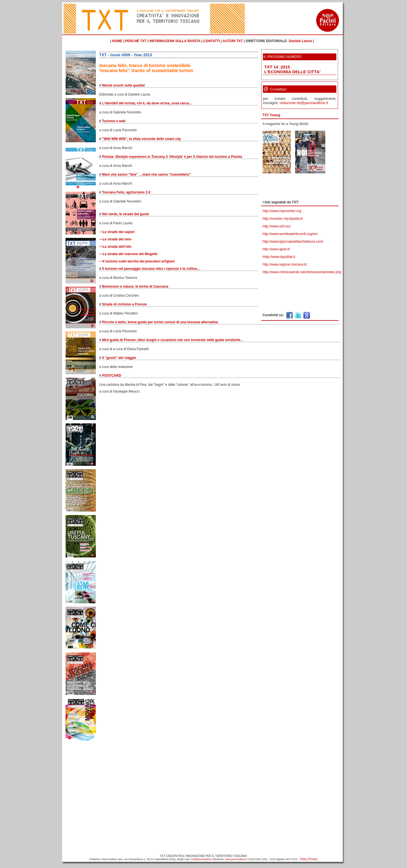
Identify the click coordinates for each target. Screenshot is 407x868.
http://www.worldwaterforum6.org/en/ (290, 234)
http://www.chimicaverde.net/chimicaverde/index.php (302, 272)
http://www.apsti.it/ (276, 249)
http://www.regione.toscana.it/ (285, 264)
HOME (117, 41)
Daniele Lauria (300, 41)
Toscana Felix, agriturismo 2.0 (126, 192)
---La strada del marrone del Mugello (128, 254)
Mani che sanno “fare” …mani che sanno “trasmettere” (146, 175)
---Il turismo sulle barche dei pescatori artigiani (137, 261)
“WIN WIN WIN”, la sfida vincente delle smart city (141, 139)
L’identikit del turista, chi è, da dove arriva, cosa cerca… (147, 103)
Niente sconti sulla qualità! (124, 85)
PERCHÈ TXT (136, 41)
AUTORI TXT (233, 41)
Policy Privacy (309, 859)
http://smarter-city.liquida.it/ (283, 219)
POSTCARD (112, 376)
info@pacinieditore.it (202, 859)
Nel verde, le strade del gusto (126, 214)
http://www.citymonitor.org (282, 211)
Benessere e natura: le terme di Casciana (135, 287)
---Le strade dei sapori (117, 232)
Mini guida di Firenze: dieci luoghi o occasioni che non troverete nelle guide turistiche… (173, 340)
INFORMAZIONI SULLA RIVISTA (175, 41)
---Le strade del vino (115, 239)
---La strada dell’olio (115, 247)
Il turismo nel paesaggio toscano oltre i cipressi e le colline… (151, 269)
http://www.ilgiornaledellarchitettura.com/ (293, 242)
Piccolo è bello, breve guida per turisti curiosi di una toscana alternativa (160, 322)
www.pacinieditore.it (236, 859)
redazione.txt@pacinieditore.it (304, 103)
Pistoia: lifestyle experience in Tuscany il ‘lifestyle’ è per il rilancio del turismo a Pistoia (172, 157)
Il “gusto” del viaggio (119, 358)
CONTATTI (212, 41)
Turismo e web (114, 121)
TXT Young (271, 115)
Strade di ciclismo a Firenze (124, 304)
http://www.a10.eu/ (277, 226)
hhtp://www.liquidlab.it (279, 257)
